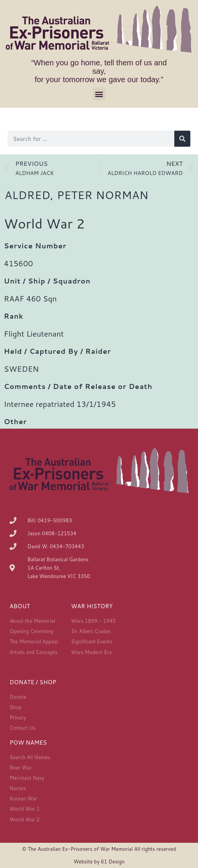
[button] (99, 94)
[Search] (182, 139)
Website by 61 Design (99, 862)
